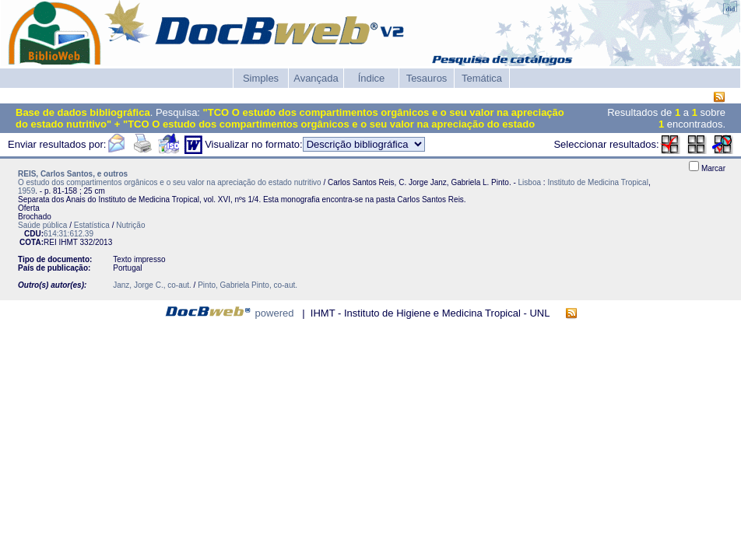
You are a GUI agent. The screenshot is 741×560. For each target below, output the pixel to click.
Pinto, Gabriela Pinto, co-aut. (248, 285)
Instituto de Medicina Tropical (598, 182)
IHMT (68, 242)
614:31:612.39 (68, 234)
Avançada (316, 78)
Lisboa (530, 182)
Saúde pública (42, 225)
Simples (261, 78)
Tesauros (427, 78)
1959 (26, 191)
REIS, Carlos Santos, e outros (73, 174)
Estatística (92, 225)
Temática (482, 78)
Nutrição (130, 225)
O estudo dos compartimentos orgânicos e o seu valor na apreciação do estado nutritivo (170, 182)
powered (275, 313)
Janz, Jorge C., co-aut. (152, 285)
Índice (372, 78)
